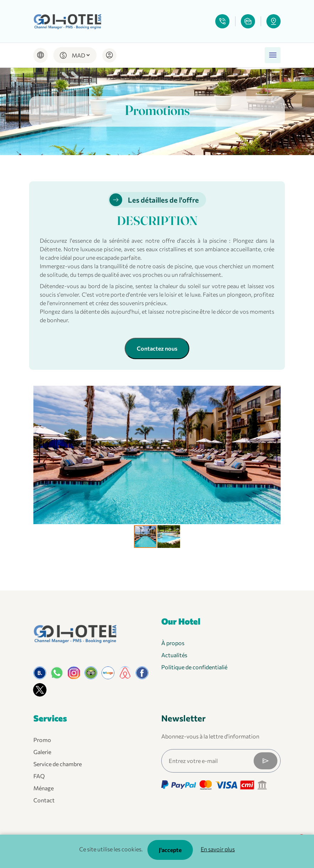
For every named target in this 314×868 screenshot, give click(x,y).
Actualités (174, 655)
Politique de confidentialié (194, 667)
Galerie (42, 752)
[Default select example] (81, 55)
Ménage (44, 788)
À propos (173, 643)
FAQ (39, 776)
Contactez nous (157, 348)
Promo (42, 740)
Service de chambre (58, 764)
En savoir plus (218, 849)
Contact (44, 800)
